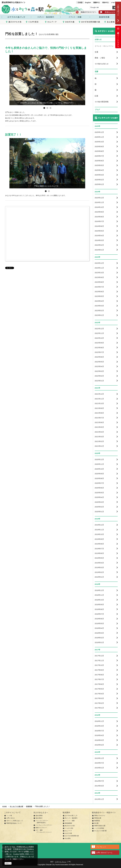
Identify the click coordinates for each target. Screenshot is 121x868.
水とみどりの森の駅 (100, 831)
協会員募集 (39, 816)
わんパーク (68, 831)
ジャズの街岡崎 (99, 828)
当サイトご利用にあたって (15, 821)
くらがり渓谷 (69, 828)
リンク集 (9, 816)
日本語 (80, 3)
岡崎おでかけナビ (100, 816)
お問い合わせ (11, 818)
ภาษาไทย (115, 3)
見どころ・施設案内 (71, 818)
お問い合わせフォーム (104, 853)
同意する (8, 863)
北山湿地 (68, 838)
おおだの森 (68, 833)
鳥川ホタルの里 (70, 826)
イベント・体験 (70, 821)
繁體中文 (97, 3)
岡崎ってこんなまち (118, 37)
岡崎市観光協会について (14, 823)
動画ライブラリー (41, 828)
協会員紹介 (39, 818)
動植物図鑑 (68, 823)
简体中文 (106, 3)
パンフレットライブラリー (44, 825)
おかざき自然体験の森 (72, 836)
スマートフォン (61, 862)
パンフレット (101, 847)
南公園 (96, 823)
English (88, 3)
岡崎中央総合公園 (100, 826)
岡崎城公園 (98, 818)
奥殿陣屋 (97, 821)
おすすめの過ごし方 (71, 816)
